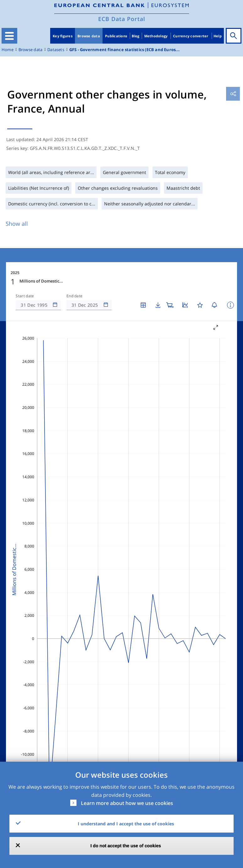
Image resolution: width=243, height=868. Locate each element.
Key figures (63, 36)
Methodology (156, 36)
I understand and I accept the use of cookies (126, 824)
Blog (135, 36)
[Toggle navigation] (9, 36)
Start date (25, 296)
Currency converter (191, 36)
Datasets (56, 50)
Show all (17, 224)
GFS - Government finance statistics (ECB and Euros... (124, 50)
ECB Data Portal (122, 19)
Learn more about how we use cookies (127, 803)
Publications (116, 36)
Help (218, 36)
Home (8, 50)
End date (75, 296)
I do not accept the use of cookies (126, 846)
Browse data (89, 36)
